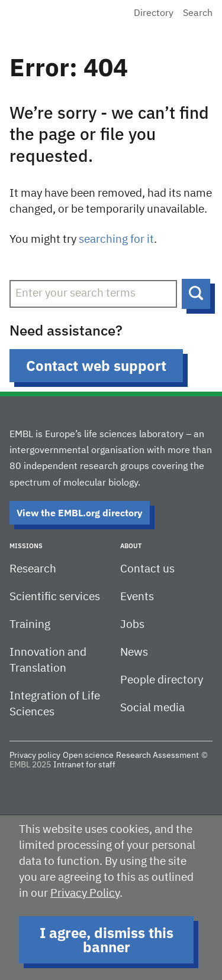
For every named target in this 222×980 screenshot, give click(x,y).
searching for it (116, 240)
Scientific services (55, 597)
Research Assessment (157, 756)
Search (198, 14)
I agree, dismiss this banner (107, 940)
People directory (162, 680)
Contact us (147, 569)
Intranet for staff (84, 765)
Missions (26, 546)
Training (30, 625)
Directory (154, 14)
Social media (152, 708)
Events (137, 597)
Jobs (132, 625)
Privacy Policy (85, 893)
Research (33, 569)
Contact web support (96, 366)
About (131, 546)
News (134, 652)
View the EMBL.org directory (80, 513)
